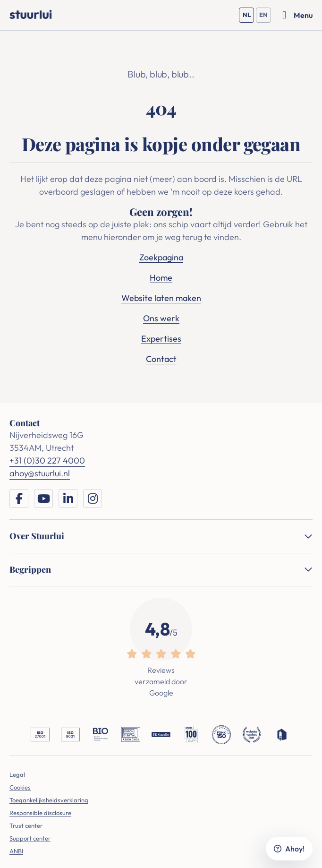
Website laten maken (161, 298)
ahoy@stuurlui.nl (40, 473)
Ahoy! (289, 849)
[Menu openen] (297, 15)
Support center (30, 838)
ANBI (16, 851)
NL (249, 17)
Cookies (20, 787)
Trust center (26, 825)
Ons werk (161, 318)
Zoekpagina (161, 257)
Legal (17, 774)
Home (161, 278)
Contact (161, 359)
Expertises (161, 339)
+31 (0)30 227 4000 (47, 460)
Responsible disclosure (40, 813)
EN (265, 17)
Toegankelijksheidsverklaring (49, 800)
